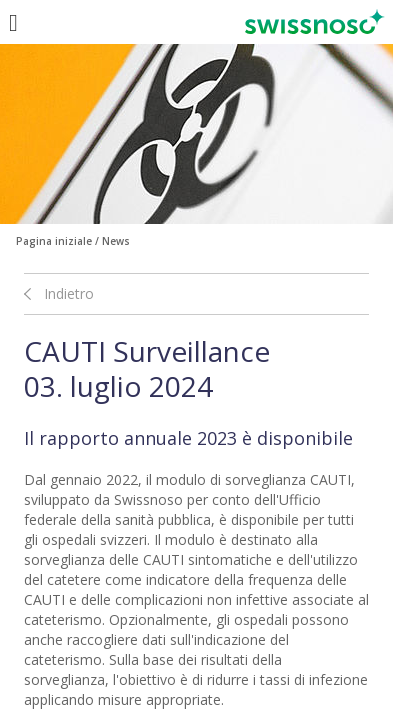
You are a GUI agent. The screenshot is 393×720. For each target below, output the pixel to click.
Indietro (69, 293)
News (116, 241)
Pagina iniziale (54, 241)
